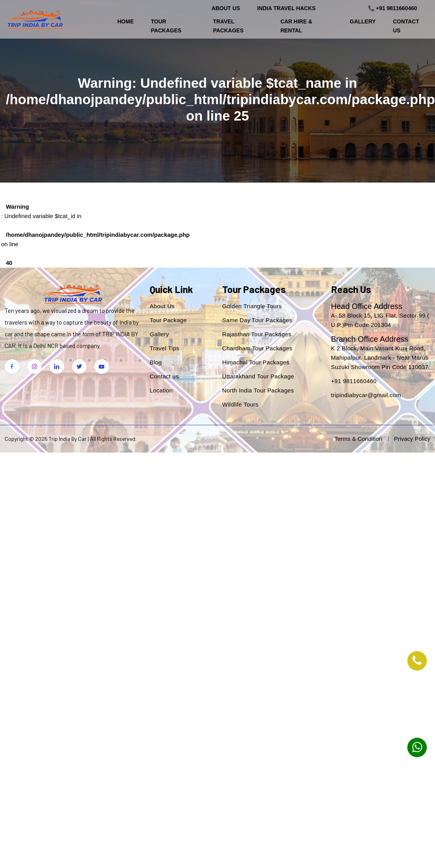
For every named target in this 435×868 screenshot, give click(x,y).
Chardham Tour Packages (257, 348)
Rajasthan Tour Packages (257, 334)
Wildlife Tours (240, 404)
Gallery (363, 21)
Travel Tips (164, 348)
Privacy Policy (412, 439)
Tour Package (168, 320)
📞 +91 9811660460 (393, 8)
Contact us (164, 376)
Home (126, 21)
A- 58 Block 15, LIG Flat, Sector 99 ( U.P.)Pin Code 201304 (380, 320)
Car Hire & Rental (296, 26)
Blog (156, 362)
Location (161, 390)
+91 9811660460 (354, 381)
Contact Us (406, 26)
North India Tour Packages (258, 390)
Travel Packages (228, 26)
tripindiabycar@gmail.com (366, 395)
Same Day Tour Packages (257, 320)
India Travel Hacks (286, 8)
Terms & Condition (358, 439)
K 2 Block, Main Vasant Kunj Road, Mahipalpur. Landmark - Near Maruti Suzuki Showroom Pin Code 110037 (380, 358)
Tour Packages (166, 26)
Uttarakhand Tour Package (258, 376)
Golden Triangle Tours (252, 306)
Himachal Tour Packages (256, 362)
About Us (226, 8)
